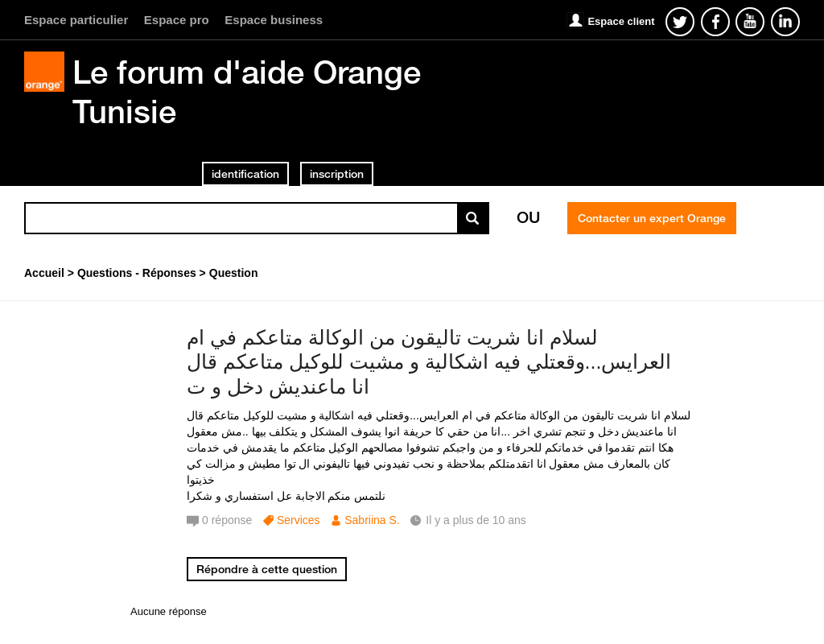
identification (245, 174)
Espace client (621, 21)
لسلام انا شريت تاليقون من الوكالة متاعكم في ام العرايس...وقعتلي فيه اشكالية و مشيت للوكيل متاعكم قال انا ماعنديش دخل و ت (429, 362)
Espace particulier (76, 20)
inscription (337, 174)
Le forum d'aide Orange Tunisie (247, 91)
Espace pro (177, 20)
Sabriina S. (372, 520)
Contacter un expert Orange (652, 218)
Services (299, 520)
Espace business (274, 20)
